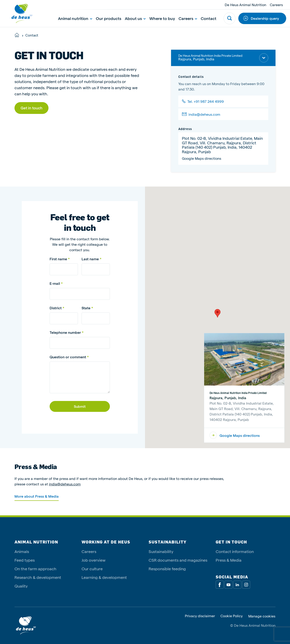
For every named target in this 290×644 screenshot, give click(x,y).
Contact (209, 18)
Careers (276, 5)
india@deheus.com (204, 114)
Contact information (235, 551)
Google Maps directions (202, 158)
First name (59, 259)
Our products (109, 18)
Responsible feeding (167, 569)
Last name (91, 259)
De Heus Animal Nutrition (245, 5)
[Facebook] (220, 585)
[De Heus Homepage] (19, 14)
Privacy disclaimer (200, 616)
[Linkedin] (237, 585)
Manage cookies (262, 616)
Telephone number (65, 332)
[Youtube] (228, 585)
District (56, 308)
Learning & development (104, 577)
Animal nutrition (75, 18)
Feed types (25, 560)
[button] (217, 313)
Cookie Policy (232, 616)
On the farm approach (35, 569)
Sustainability (161, 551)
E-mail (55, 283)
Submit (80, 406)
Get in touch (31, 108)
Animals (22, 551)
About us (135, 18)
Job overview (94, 560)
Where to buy (162, 18)
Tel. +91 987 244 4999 (206, 101)
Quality (21, 586)
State (86, 308)
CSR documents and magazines (178, 560)
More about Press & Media (37, 496)
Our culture (92, 569)
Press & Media (229, 560)
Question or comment (68, 357)
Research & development (38, 577)
